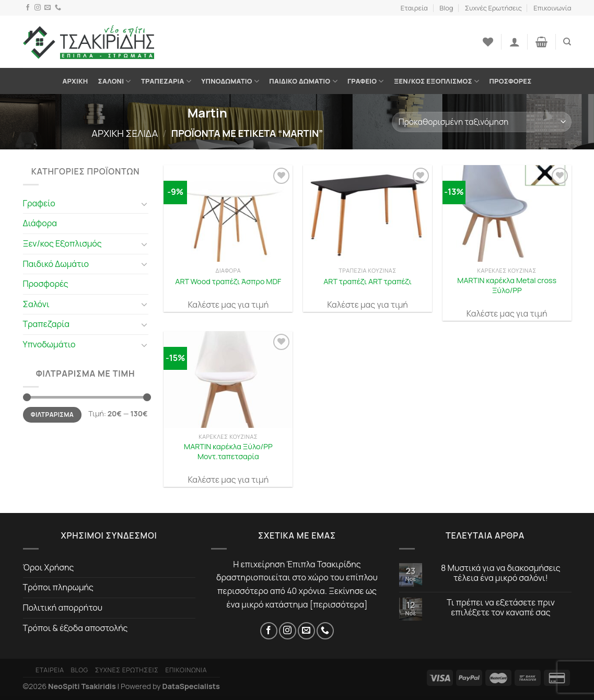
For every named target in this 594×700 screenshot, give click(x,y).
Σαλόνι (115, 81)
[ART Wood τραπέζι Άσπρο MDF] (228, 213)
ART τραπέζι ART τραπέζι (368, 282)
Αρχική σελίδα (125, 133)
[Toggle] (144, 204)
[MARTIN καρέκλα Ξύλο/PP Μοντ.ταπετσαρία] (228, 380)
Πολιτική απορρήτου (63, 608)
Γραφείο (366, 81)
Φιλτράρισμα (52, 415)
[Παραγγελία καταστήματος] (481, 122)
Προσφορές (510, 81)
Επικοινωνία (552, 8)
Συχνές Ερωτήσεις (493, 8)
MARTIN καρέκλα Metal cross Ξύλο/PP (507, 285)
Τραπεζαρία (166, 81)
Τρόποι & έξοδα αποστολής (75, 628)
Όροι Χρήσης (49, 567)
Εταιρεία (414, 8)
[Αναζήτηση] (567, 42)
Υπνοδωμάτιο (230, 81)
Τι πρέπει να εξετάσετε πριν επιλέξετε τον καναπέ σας (501, 608)
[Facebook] (28, 8)
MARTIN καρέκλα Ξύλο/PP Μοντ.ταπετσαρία (228, 452)
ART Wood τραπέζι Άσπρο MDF (228, 282)
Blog (446, 8)
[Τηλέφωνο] (58, 8)
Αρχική (75, 81)
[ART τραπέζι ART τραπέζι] (368, 213)
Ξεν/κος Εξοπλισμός (436, 81)
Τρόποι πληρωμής (58, 587)
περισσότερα (339, 604)
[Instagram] (38, 8)
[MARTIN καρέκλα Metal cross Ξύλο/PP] (507, 213)
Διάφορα (40, 223)
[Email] (48, 8)
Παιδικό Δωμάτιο (303, 81)
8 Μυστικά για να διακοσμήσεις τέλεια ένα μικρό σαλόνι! (501, 573)
